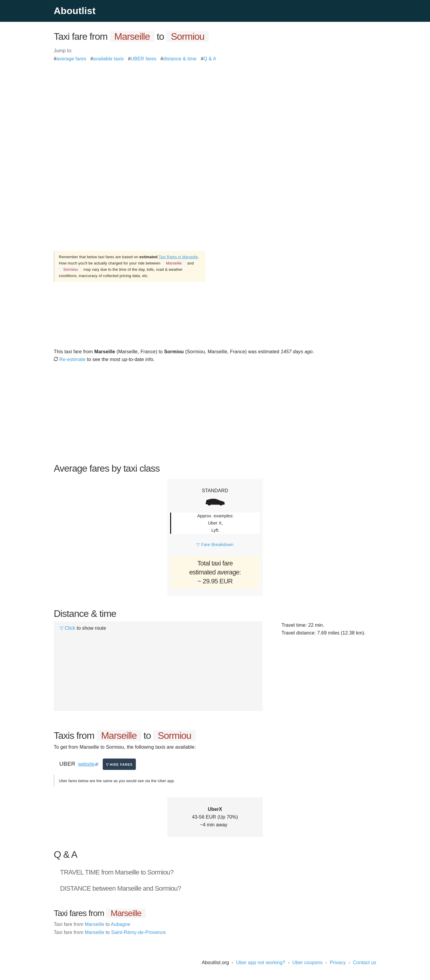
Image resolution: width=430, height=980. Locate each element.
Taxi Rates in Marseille (178, 257)
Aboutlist (75, 11)
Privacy (338, 963)
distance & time (180, 59)
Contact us (365, 963)
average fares (71, 59)
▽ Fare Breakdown (215, 545)
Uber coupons (308, 963)
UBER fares (144, 59)
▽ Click (67, 628)
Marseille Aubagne (92, 924)
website (86, 764)
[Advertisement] (215, 105)
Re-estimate (70, 359)
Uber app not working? (261, 963)
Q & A (210, 59)
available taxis (109, 59)
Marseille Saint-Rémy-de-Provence (110, 932)
